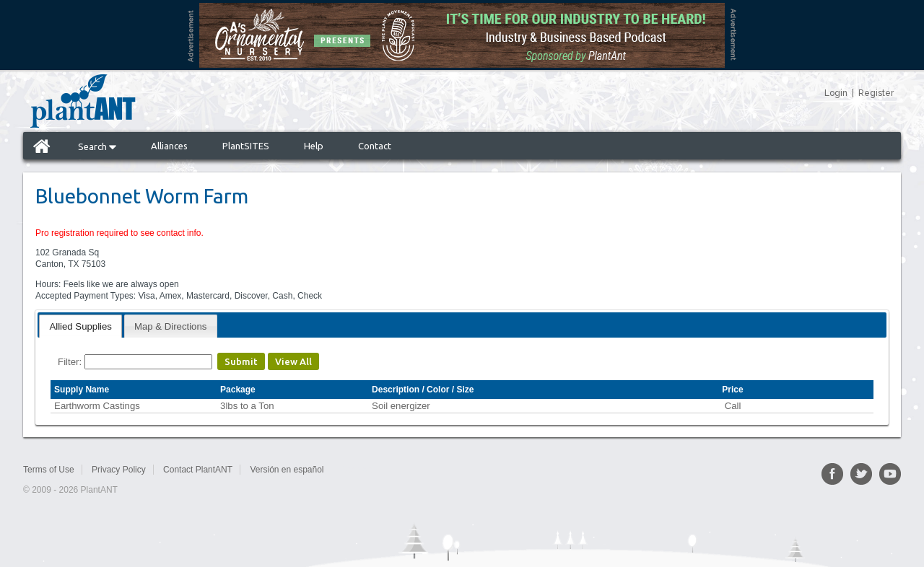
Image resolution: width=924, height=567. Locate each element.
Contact (375, 146)
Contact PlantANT (198, 470)
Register (876, 93)
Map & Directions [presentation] (170, 326)
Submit (241, 361)
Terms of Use (49, 470)
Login (836, 93)
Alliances (169, 146)
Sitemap (357, 470)
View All (293, 361)
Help (314, 146)
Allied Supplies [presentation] (80, 326)
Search (97, 146)
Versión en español (287, 470)
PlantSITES (246, 146)
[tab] (80, 326)
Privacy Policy (119, 470)
